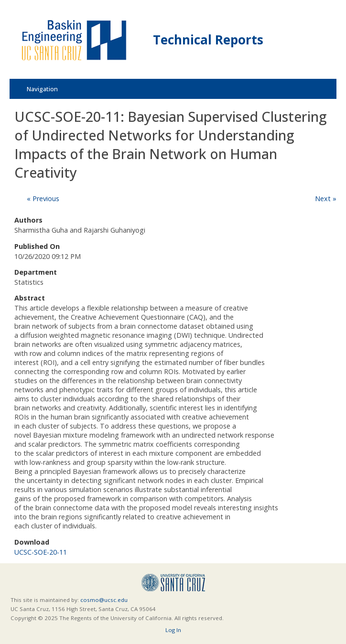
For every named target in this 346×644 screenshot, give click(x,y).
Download (32, 542)
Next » (326, 199)
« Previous (43, 199)
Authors (28, 220)
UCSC (173, 583)
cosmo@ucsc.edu (104, 600)
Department (36, 272)
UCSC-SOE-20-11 (41, 552)
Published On (37, 246)
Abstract (30, 298)
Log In (173, 630)
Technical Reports (208, 40)
